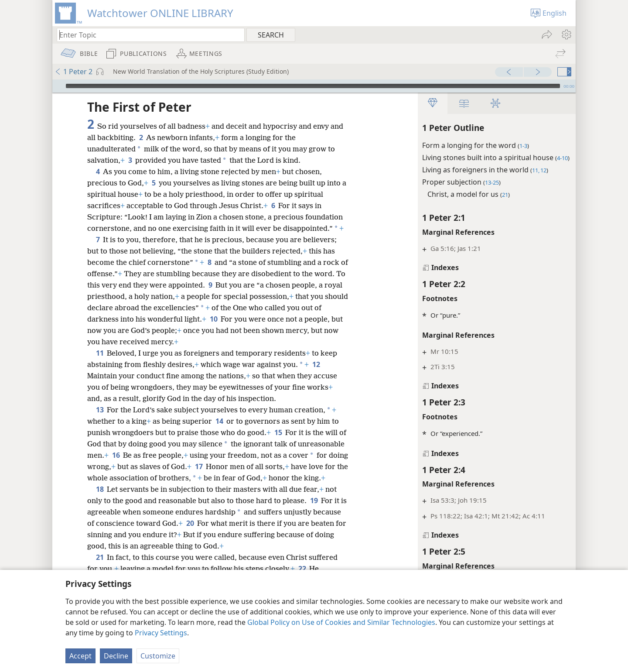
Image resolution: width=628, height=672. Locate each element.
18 (100, 501)
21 (100, 569)
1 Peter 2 (73, 72)
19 (314, 512)
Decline (116, 656)
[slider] (313, 86)
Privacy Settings (161, 633)
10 (222, 319)
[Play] (58, 86)
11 (100, 353)
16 (164, 455)
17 (260, 466)
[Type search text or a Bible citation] (147, 35)
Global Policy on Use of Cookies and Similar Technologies (341, 622)
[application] (314, 86)
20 (220, 535)
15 (278, 432)
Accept (80, 656)
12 (316, 364)
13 (100, 410)
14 (219, 421)
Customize (158, 656)
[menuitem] (566, 34)
